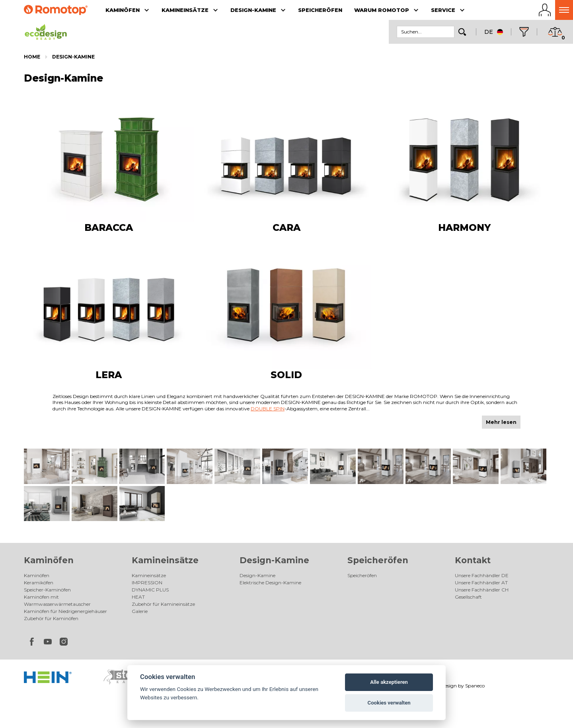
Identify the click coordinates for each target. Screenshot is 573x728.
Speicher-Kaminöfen (47, 590)
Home (32, 57)
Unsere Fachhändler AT (481, 583)
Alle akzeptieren (389, 682)
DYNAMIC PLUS (150, 590)
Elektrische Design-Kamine (270, 583)
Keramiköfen (39, 583)
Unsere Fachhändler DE (482, 575)
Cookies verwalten (389, 703)
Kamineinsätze (165, 560)
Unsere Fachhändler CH (482, 590)
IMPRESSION (147, 583)
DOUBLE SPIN (268, 409)
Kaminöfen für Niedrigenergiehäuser (65, 611)
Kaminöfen (49, 560)
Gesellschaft (468, 597)
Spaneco (475, 686)
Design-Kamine (73, 57)
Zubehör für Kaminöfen (51, 618)
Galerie (140, 611)
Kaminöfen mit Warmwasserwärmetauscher (57, 600)
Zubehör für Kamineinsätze (163, 604)
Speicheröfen (378, 560)
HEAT (138, 597)
